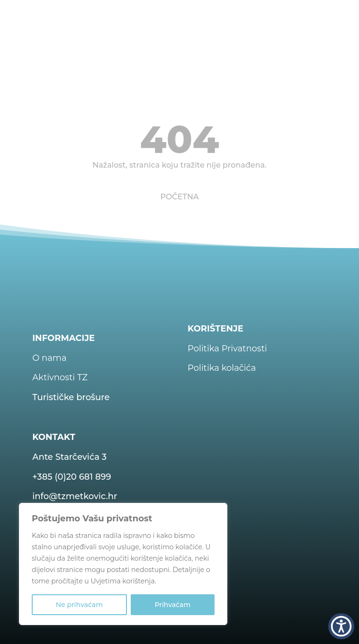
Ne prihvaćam (79, 605)
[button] (341, 626)
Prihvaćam (172, 605)
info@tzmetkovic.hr (75, 496)
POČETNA (179, 197)
